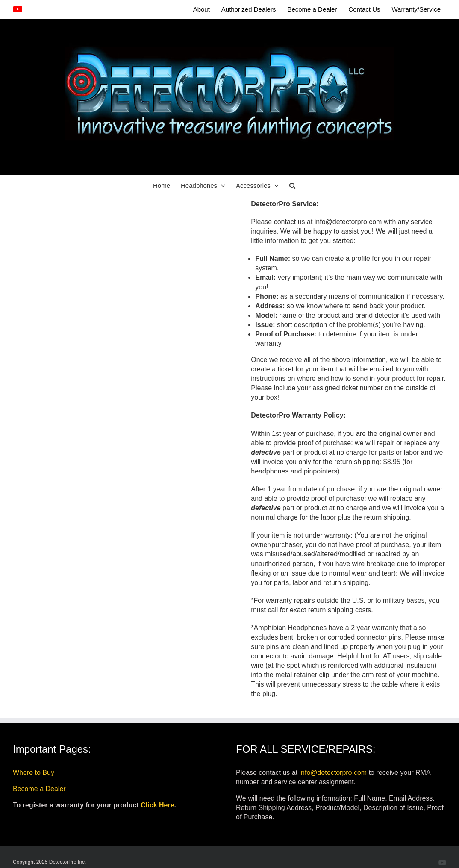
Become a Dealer (39, 789)
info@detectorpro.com (333, 773)
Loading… (132, 359)
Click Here (157, 805)
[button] (292, 185)
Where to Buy (34, 773)
